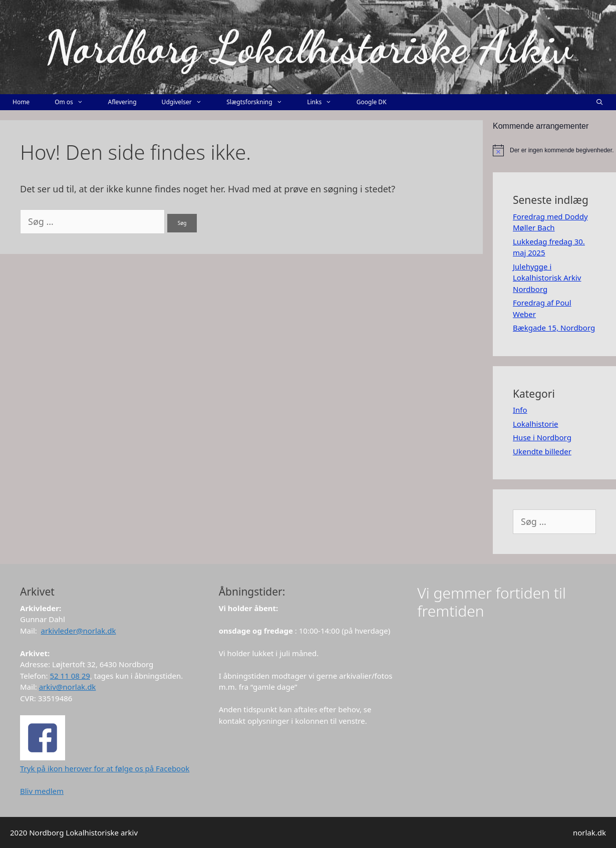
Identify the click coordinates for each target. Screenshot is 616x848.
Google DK (372, 102)
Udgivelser (188, 102)
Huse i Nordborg (542, 437)
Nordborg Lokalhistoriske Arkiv (308, 47)
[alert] (554, 150)
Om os (75, 102)
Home (21, 102)
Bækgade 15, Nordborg (554, 328)
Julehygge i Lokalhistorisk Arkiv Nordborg (547, 278)
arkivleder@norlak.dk (79, 631)
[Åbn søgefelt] (600, 102)
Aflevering (122, 102)
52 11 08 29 (70, 676)
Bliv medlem (42, 791)
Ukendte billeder (542, 451)
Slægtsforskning (260, 102)
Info (520, 410)
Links (326, 102)
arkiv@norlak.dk (68, 687)
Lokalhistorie (536, 424)
